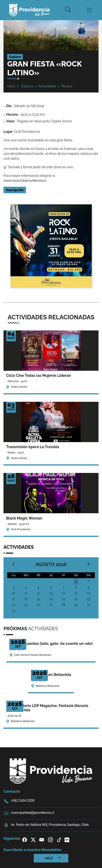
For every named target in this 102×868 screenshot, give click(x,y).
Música (67, 86)
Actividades (47, 86)
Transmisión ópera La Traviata (33, 447)
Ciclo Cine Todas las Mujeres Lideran (38, 375)
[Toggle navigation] (89, 10)
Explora (27, 86)
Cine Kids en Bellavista (51, 675)
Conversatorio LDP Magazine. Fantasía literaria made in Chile (47, 708)
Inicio (11, 86)
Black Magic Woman (24, 518)
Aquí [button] (53, 858)
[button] (68, 10)
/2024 (40, 106)
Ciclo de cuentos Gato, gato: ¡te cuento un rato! (51, 644)
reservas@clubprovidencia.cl (25, 181)
